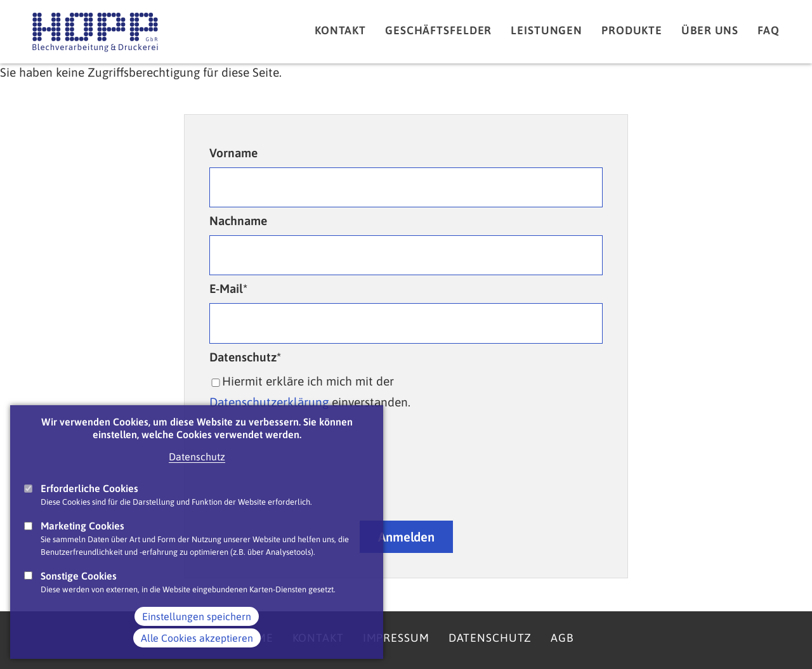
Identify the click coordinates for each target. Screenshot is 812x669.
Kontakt (340, 30)
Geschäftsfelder (438, 30)
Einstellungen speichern (197, 616)
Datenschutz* (245, 357)
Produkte (632, 30)
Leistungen (547, 30)
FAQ (769, 30)
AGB (562, 638)
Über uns (710, 30)
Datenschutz (197, 457)
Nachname (238, 221)
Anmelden (406, 537)
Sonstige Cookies (79, 576)
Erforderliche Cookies (89, 488)
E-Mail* (228, 289)
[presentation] (406, 474)
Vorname (233, 153)
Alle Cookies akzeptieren (197, 638)
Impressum (396, 638)
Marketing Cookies (82, 526)
